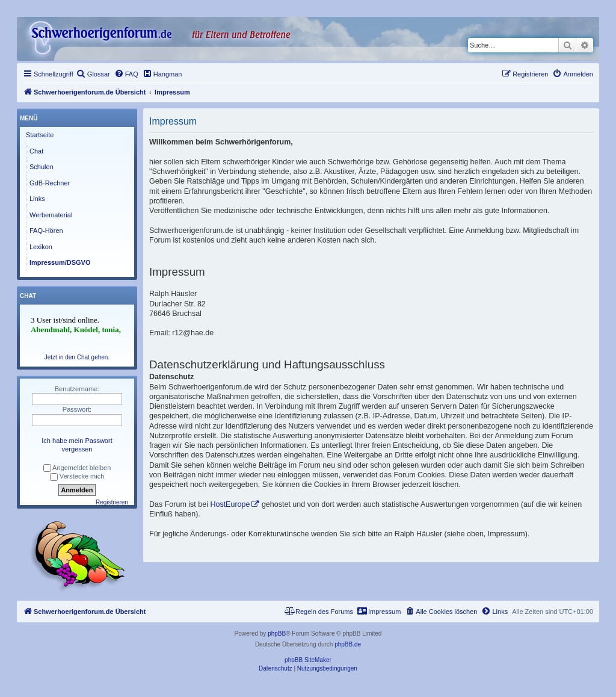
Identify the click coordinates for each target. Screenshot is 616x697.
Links (37, 199)
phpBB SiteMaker (308, 660)
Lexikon (41, 247)
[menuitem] (93, 74)
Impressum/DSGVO (60, 262)
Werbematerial (51, 215)
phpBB (277, 633)
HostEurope (230, 504)
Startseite (40, 135)
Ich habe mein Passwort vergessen (77, 445)
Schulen (42, 167)
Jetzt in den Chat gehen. (77, 357)
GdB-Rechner (50, 183)
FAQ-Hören (46, 231)
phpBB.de (348, 644)
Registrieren (112, 502)
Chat (36, 151)
